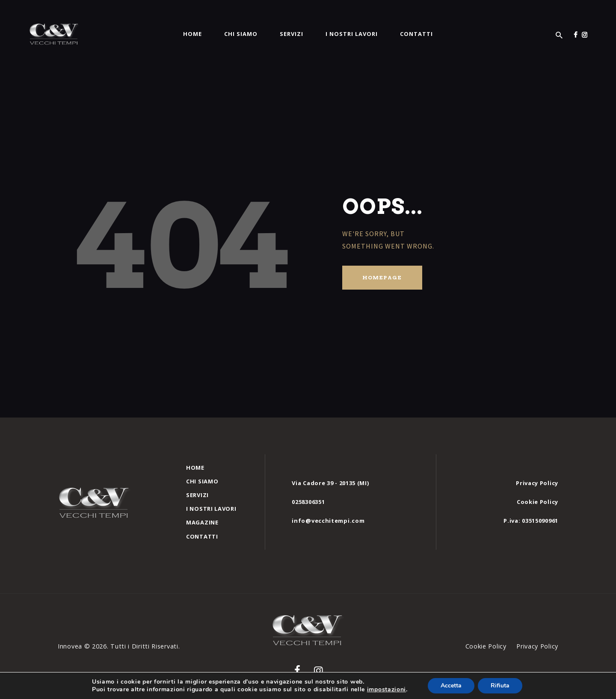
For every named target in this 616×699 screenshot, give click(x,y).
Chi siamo (202, 481)
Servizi (197, 495)
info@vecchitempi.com (328, 521)
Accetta (451, 686)
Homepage (382, 277)
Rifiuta (500, 686)
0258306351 (308, 502)
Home (195, 468)
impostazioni (386, 690)
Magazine (202, 522)
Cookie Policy (538, 502)
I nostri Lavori (211, 509)
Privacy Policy (537, 483)
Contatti (202, 536)
